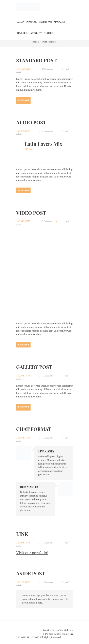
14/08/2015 (24, 582)
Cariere (48, 33)
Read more (23, 100)
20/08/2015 (24, 69)
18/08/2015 (24, 221)
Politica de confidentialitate (58, 630)
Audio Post (31, 122)
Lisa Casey (46, 451)
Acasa (21, 22)
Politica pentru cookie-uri (59, 634)
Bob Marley (29, 487)
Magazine (59, 22)
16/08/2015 (24, 438)
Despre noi (45, 22)
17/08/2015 (24, 376)
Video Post (31, 213)
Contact (36, 33)
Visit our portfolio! (32, 553)
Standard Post (36, 60)
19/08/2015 (24, 131)
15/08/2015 (24, 543)
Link (22, 534)
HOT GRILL (23, 33)
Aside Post (31, 573)
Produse (31, 22)
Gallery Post (34, 367)
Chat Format (34, 429)
